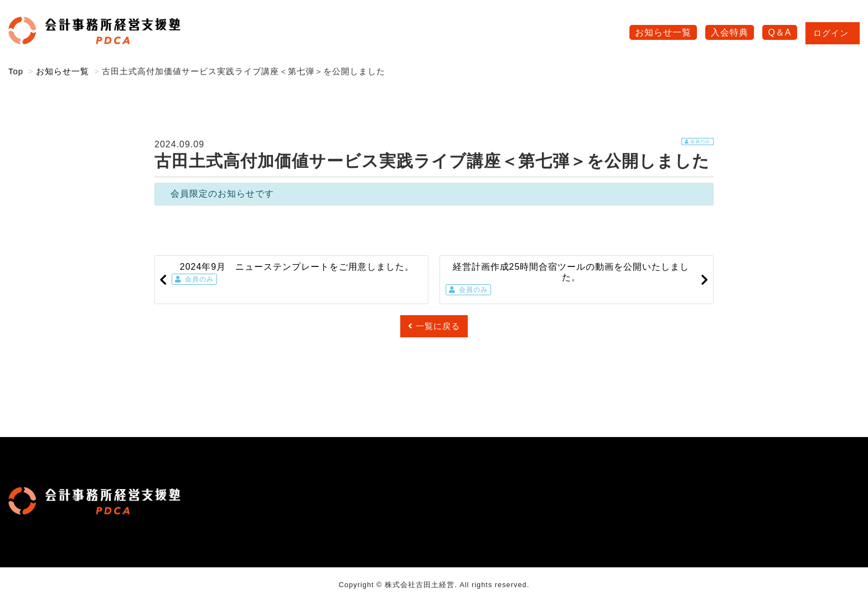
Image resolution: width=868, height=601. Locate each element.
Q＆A (779, 32)
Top (16, 71)
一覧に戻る (434, 326)
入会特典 (730, 32)
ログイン (833, 33)
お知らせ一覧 (663, 32)
